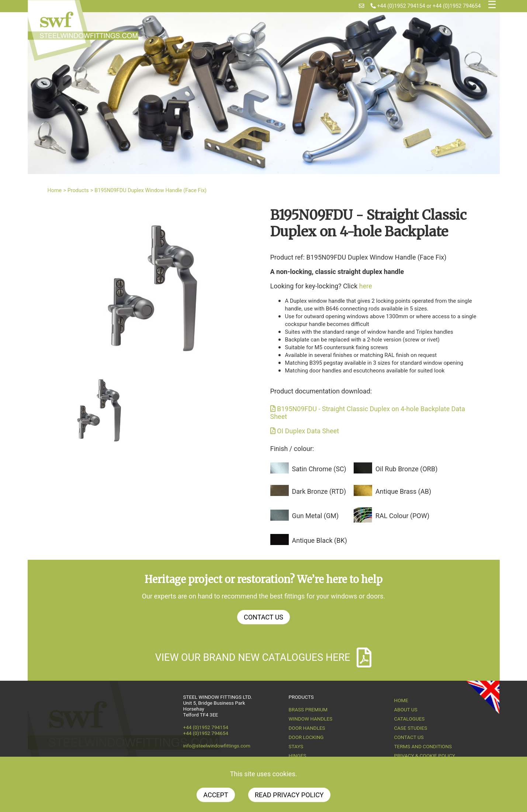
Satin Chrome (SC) (319, 469)
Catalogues (410, 719)
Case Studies (411, 728)
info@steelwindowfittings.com (217, 746)
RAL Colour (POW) (402, 516)
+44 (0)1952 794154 (398, 6)
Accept (216, 795)
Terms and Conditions (423, 746)
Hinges (298, 756)
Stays (296, 746)
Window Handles (311, 719)
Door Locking (306, 737)
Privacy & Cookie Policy (425, 756)
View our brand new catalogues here (264, 657)
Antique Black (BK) (320, 540)
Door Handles (307, 728)
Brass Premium (308, 709)
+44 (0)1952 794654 (457, 6)
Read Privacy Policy (289, 795)
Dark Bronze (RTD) (319, 491)
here (366, 286)
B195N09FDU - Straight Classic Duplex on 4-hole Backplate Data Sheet (368, 413)
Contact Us (263, 617)
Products (78, 190)
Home (55, 190)
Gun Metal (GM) (315, 516)
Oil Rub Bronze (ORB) (406, 469)
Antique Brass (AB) (403, 491)
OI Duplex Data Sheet (305, 431)
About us (406, 709)
